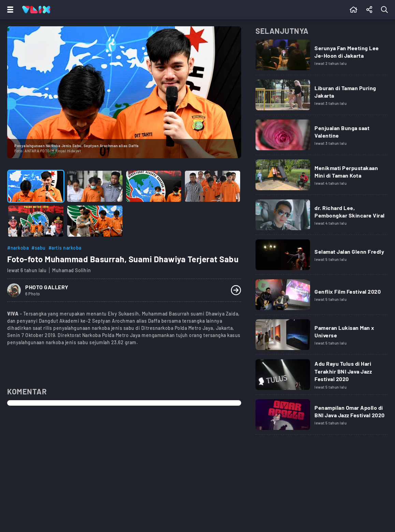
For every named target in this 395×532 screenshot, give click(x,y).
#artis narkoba (65, 248)
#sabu (39, 248)
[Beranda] (354, 10)
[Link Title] (322, 57)
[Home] (36, 10)
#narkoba (18, 248)
